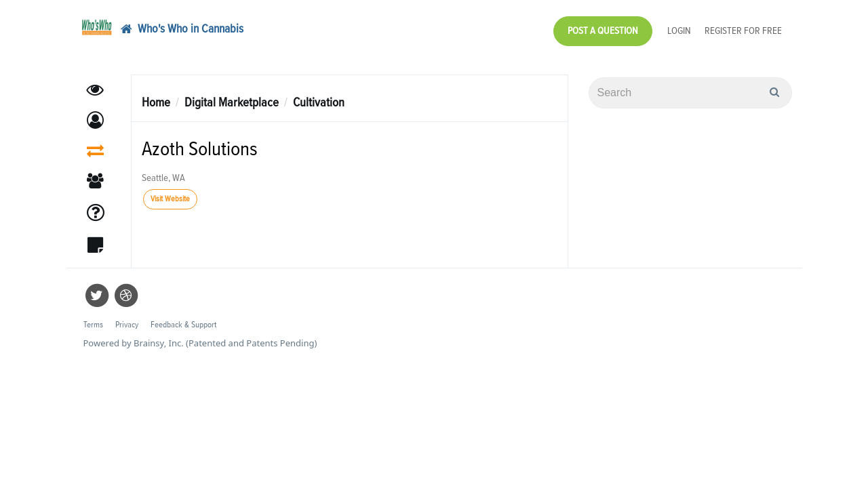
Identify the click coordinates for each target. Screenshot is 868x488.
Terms (93, 318)
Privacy (127, 318)
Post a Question (603, 27)
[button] (95, 114)
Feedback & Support (183, 318)
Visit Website (170, 192)
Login (679, 27)
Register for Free (743, 27)
